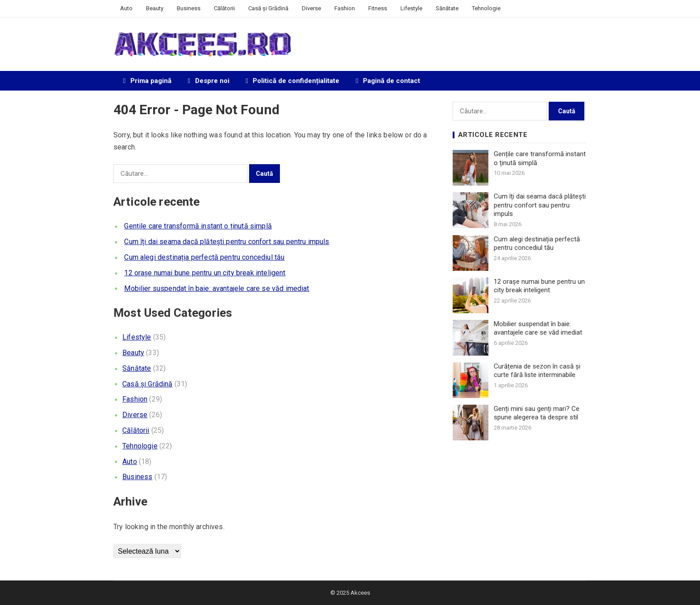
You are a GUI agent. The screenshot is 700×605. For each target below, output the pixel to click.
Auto (126, 8)
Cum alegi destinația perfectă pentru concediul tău (204, 257)
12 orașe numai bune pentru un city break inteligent (205, 273)
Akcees (360, 593)
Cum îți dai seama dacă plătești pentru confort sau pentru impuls (227, 242)
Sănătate (447, 8)
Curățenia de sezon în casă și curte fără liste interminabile (537, 371)
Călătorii (224, 8)
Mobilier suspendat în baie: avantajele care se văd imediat (217, 288)
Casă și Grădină (268, 8)
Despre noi (207, 81)
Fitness (378, 8)
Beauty (155, 8)
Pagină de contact (386, 81)
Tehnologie (486, 8)
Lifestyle (411, 8)
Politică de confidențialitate (291, 81)
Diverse (311, 8)
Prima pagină (146, 81)
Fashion (345, 8)
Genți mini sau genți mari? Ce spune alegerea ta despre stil (537, 413)
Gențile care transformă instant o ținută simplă (198, 226)
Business (189, 8)
